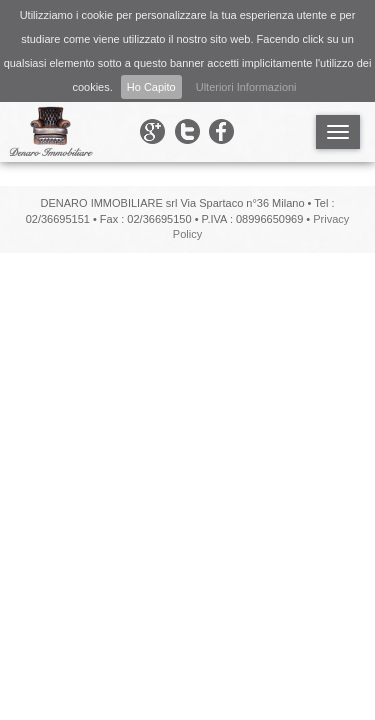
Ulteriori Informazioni (246, 87)
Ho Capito (151, 87)
